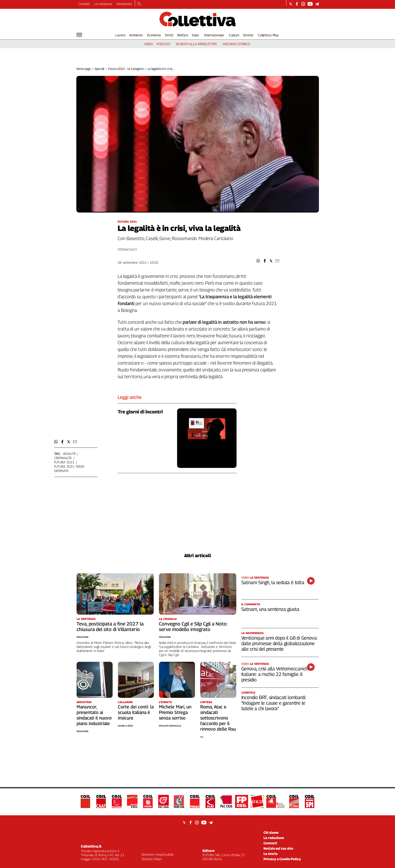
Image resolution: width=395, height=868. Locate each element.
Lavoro (120, 35)
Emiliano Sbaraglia (170, 726)
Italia (195, 35)
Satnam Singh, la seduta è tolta (273, 582)
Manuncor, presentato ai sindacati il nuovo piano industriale (94, 715)
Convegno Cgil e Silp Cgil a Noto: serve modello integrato (193, 626)
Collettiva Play (268, 35)
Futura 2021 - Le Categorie (126, 69)
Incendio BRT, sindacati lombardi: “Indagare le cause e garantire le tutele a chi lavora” (274, 703)
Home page (84, 69)
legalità (69, 454)
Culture (234, 35)
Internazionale (214, 35)
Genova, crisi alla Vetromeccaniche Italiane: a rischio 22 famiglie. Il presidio (276, 674)
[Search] (139, 4)
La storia (271, 854)
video (149, 44)
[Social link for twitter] (291, 4)
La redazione (103, 4)
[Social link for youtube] (310, 4)
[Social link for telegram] (317, 4)
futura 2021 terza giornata (69, 469)
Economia (154, 35)
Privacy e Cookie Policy (282, 859)
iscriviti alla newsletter (196, 44)
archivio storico (236, 44)
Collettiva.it (91, 846)
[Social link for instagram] (303, 4)
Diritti (169, 35)
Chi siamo (271, 832)
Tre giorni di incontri (140, 412)
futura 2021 (64, 462)
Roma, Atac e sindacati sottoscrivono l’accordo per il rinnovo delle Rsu (218, 718)
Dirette (248, 35)
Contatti (84, 4)
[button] (258, 261)
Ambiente (136, 35)
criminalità (63, 458)
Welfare (183, 35)
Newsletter (124, 4)
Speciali (99, 69)
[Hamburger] (79, 35)
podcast (163, 44)
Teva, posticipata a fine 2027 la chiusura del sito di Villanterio (110, 626)
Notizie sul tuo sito (278, 848)
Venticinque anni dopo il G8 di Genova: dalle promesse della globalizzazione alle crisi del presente (279, 643)
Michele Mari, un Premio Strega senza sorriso (175, 712)
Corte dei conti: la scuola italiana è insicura (136, 712)
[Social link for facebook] (297, 4)
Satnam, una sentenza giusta (270, 609)
